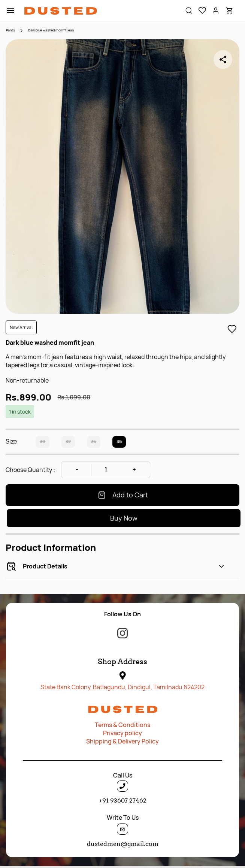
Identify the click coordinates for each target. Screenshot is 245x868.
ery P (138, 741)
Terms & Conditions (122, 725)
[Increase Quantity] (134, 470)
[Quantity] (106, 470)
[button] (199, 10)
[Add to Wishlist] (232, 329)
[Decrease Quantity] (77, 470)
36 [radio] (119, 441)
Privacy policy (122, 733)
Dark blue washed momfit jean (51, 30)
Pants (10, 30)
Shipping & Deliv (109, 741)
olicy (152, 741)
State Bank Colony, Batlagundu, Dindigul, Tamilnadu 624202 (122, 687)
